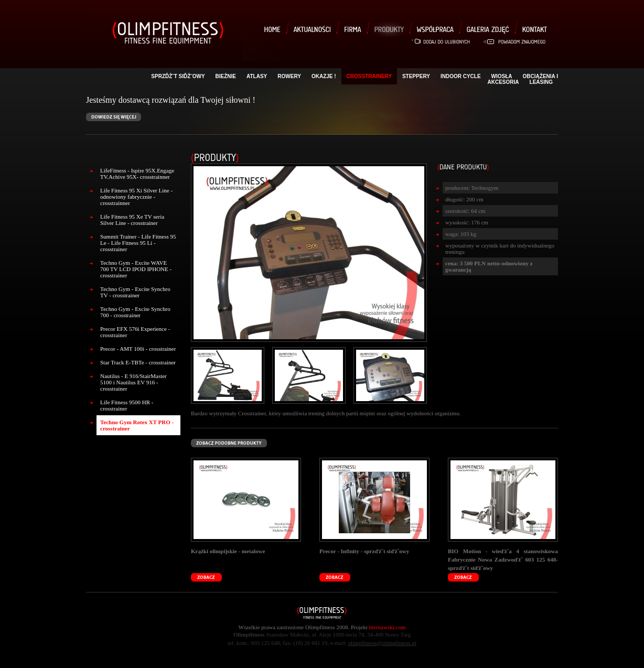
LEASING (541, 82)
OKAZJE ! (324, 76)
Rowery (289, 76)
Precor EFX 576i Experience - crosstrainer (135, 332)
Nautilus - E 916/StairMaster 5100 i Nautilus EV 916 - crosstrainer (133, 382)
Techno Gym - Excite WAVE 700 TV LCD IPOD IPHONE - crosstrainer (136, 269)
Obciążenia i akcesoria (523, 79)
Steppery (416, 76)
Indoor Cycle (461, 76)
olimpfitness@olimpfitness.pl (382, 643)
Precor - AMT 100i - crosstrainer (138, 349)
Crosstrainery (369, 76)
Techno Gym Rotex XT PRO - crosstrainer (137, 425)
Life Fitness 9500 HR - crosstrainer (127, 405)
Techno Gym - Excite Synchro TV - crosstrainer (135, 292)
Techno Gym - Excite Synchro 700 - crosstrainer (135, 312)
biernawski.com (388, 627)
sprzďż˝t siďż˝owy (178, 76)
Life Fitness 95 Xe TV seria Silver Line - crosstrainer (132, 220)
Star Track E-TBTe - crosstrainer (138, 362)
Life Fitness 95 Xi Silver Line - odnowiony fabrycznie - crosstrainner (136, 197)
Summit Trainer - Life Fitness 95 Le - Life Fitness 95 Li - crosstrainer (138, 243)
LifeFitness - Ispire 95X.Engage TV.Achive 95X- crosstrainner (137, 174)
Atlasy (257, 76)
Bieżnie (226, 76)
